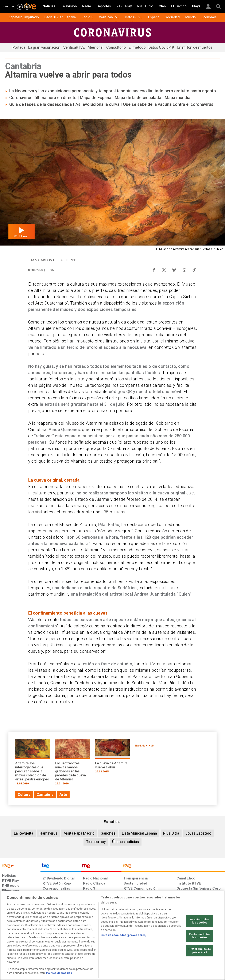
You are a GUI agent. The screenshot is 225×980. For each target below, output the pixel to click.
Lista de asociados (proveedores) (124, 935)
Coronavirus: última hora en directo (43, 98)
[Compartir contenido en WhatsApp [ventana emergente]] (184, 269)
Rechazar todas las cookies (200, 936)
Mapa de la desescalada (137, 98)
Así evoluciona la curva (97, 104)
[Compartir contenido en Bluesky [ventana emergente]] (174, 269)
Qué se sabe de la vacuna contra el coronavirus (168, 104)
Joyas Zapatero (198, 833)
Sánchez (108, 833)
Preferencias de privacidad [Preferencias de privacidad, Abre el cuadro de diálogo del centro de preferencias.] (200, 951)
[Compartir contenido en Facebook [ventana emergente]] (154, 269)
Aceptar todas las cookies (200, 921)
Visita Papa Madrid (79, 833)
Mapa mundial (178, 98)
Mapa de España (96, 98)
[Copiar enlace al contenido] (194, 269)
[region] (112, 935)
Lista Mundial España (139, 833)
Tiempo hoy (96, 842)
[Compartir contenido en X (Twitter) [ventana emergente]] (164, 269)
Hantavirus (49, 833)
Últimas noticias (126, 842)
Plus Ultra (171, 833)
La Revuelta (24, 833)
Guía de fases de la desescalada (41, 104)
